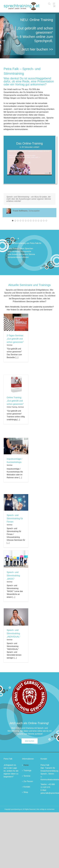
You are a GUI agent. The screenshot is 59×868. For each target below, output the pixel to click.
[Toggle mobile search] (49, 4)
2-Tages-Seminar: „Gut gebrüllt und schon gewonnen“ (15, 339)
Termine (27, 776)
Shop (26, 792)
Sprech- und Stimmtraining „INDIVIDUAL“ (13, 633)
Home (26, 765)
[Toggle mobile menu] (54, 4)
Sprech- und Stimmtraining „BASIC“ (13, 576)
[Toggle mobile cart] (54, 6)
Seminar (10, 345)
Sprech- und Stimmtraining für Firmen (15, 518)
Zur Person (28, 781)
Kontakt (27, 787)
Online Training (12, 407)
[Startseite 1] (29, 35)
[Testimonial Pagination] (13, 221)
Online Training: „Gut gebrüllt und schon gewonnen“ (15, 401)
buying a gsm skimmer (4, 786)
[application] (29, 163)
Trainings (27, 770)
